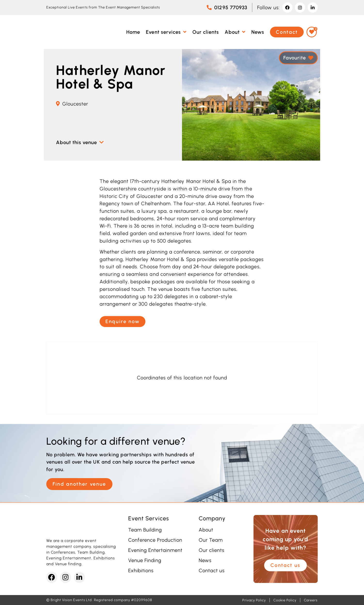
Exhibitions (141, 571)
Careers (311, 600)
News (205, 560)
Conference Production (155, 540)
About (206, 530)
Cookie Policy (285, 600)
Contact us (212, 571)
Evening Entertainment (155, 550)
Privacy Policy (254, 600)
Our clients (212, 550)
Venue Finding (145, 560)
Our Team (211, 540)
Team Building (145, 530)
